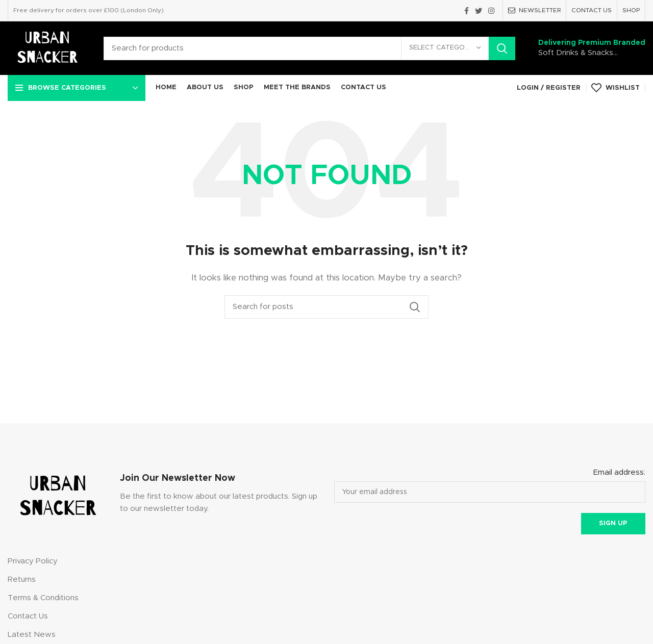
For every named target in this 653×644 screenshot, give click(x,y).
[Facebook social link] (467, 11)
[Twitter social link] (479, 11)
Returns (22, 579)
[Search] (309, 48)
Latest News (32, 635)
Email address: (619, 472)
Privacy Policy (33, 561)
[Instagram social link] (491, 11)
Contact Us (28, 616)
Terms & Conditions (43, 598)
